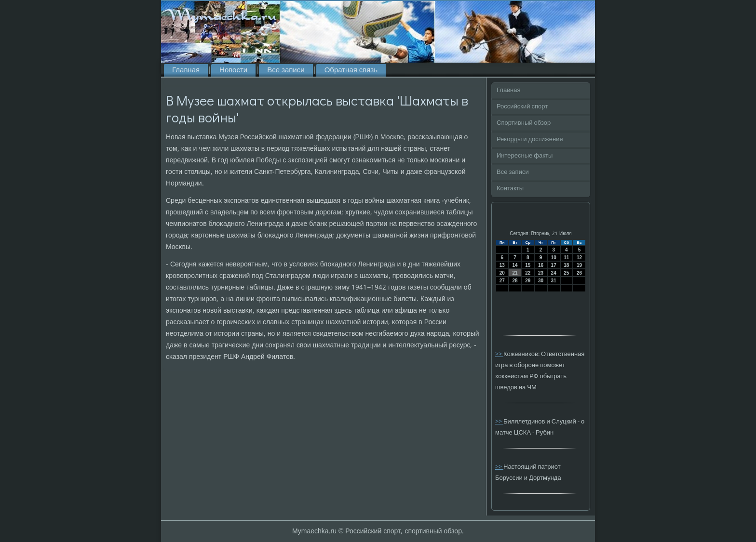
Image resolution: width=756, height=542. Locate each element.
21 (515, 273)
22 (528, 273)
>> (499, 354)
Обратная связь (351, 70)
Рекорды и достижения (530, 139)
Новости (233, 70)
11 (566, 258)
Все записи (286, 70)
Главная (186, 70)
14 (515, 265)
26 (579, 273)
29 (528, 281)
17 (554, 265)
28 (515, 281)
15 (528, 265)
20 (502, 273)
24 (554, 273)
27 (502, 281)
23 (541, 273)
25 (566, 273)
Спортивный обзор (524, 123)
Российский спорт (522, 107)
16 (541, 265)
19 (579, 265)
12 (579, 258)
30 (541, 281)
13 (502, 265)
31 (554, 281)
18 (566, 265)
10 (554, 258)
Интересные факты (525, 156)
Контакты (510, 189)
